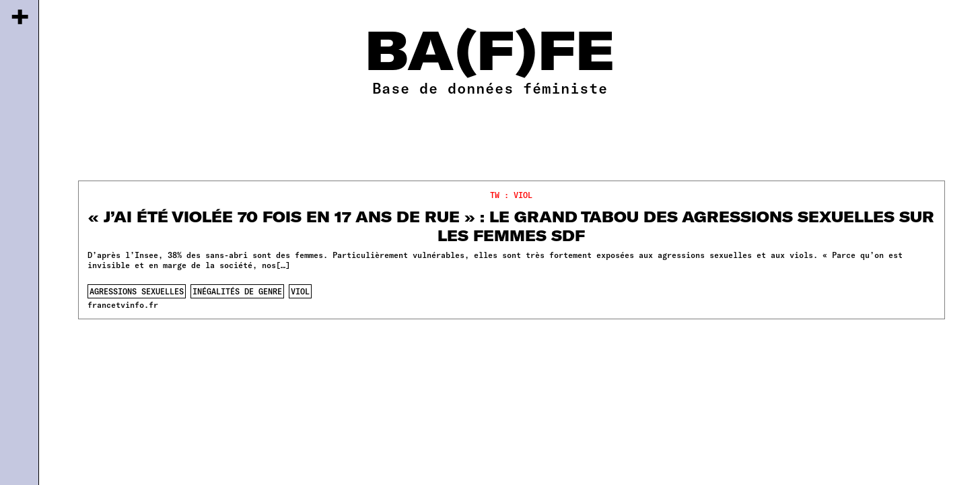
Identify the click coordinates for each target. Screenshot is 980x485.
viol (300, 291)
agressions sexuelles (137, 291)
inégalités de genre (237, 291)
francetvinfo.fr (123, 304)
